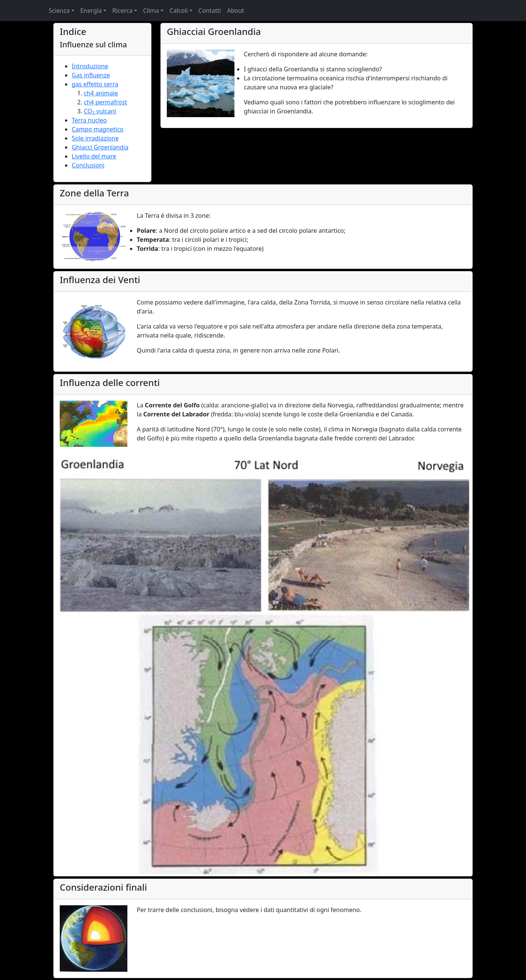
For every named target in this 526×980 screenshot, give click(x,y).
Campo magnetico (98, 129)
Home (28, 11)
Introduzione (90, 66)
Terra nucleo (89, 120)
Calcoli (179, 11)
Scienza (59, 11)
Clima (151, 11)
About (235, 11)
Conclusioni (88, 165)
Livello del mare (94, 156)
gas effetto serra (95, 84)
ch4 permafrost (105, 102)
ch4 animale (101, 93)
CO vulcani (100, 111)
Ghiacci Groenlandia (100, 147)
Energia (91, 11)
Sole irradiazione (95, 138)
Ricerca (122, 11)
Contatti (210, 11)
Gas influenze (91, 75)
